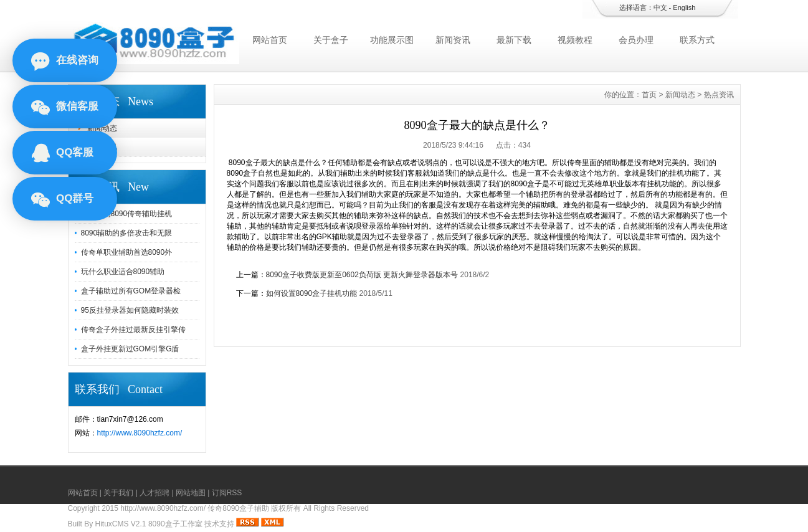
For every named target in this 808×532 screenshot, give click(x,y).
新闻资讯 (453, 40)
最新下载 (514, 40)
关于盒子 (331, 40)
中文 (660, 7)
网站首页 (270, 40)
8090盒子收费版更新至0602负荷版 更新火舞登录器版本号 (362, 275)
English (684, 7)
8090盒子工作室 (175, 524)
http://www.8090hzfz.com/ (140, 433)
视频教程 (575, 40)
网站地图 (191, 493)
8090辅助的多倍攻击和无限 (127, 233)
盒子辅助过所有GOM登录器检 (131, 291)
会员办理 (636, 40)
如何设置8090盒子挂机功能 (312, 293)
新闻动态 (102, 128)
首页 (649, 95)
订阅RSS (227, 493)
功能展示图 (392, 40)
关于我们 (118, 493)
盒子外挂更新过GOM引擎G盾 (130, 349)
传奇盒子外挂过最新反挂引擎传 (133, 330)
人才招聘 (154, 493)
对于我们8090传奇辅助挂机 (127, 214)
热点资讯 (102, 147)
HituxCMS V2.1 (121, 524)
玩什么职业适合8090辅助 (123, 272)
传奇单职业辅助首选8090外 (127, 252)
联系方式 (697, 40)
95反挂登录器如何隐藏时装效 (130, 310)
